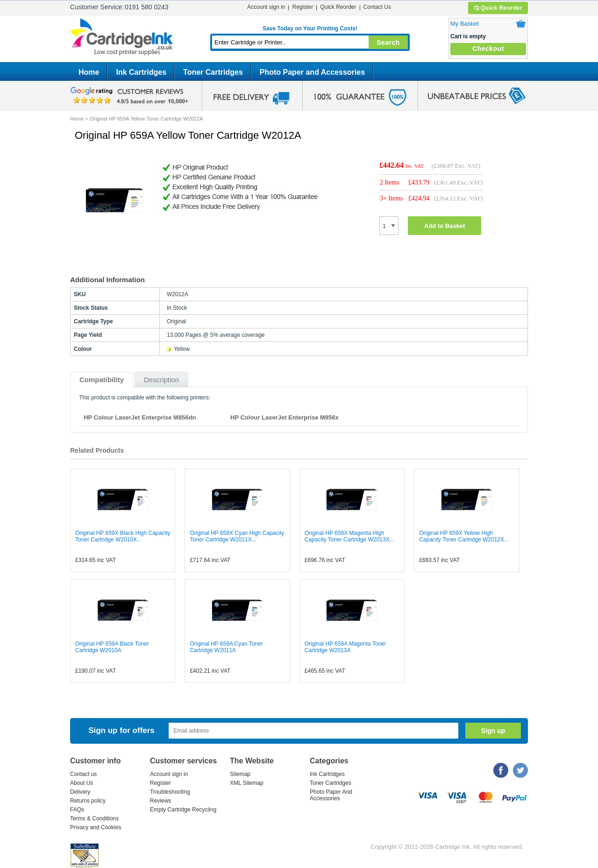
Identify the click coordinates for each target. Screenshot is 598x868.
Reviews (160, 801)
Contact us (83, 774)
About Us (82, 783)
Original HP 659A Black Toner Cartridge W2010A (112, 647)
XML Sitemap (247, 783)
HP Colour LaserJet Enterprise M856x (285, 417)
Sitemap (240, 774)
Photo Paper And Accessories (331, 795)
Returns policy (88, 801)
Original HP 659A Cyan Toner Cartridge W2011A (226, 647)
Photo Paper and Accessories (312, 72)
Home (89, 72)
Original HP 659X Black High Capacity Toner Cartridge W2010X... (123, 536)
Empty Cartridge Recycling (183, 810)
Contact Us (377, 7)
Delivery (80, 792)
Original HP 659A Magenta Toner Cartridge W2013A (345, 647)
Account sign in (266, 7)
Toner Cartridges (213, 72)
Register (303, 7)
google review (131, 96)
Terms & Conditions (94, 818)
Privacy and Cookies (96, 827)
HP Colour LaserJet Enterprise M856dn (140, 417)
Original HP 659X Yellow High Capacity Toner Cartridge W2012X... (464, 536)
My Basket (465, 24)
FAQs (77, 810)
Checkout (488, 49)
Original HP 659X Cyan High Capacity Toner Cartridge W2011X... (237, 536)
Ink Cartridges (141, 72)
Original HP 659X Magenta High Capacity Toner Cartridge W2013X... (349, 536)
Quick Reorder (498, 8)
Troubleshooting (170, 792)
